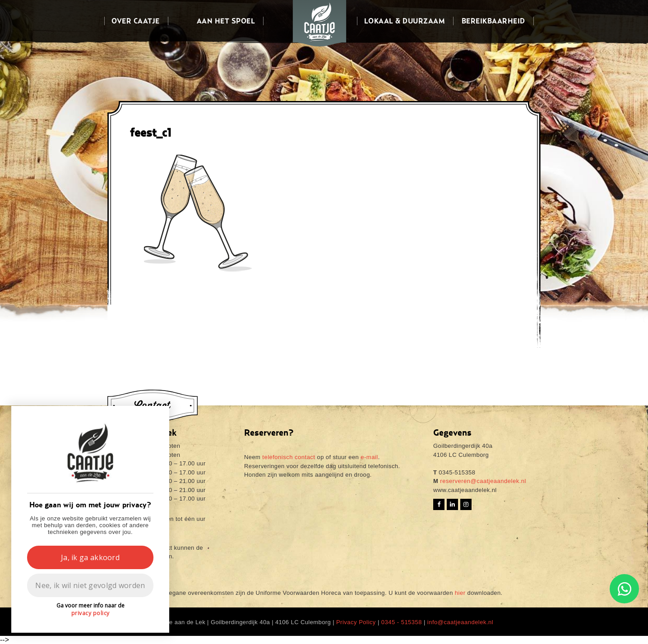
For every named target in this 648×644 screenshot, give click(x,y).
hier (460, 593)
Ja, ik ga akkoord (90, 557)
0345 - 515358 (402, 622)
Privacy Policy (356, 622)
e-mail (369, 457)
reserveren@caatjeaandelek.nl (482, 481)
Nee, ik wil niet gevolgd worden (90, 585)
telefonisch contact (289, 457)
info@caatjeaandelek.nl (460, 622)
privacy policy (90, 613)
